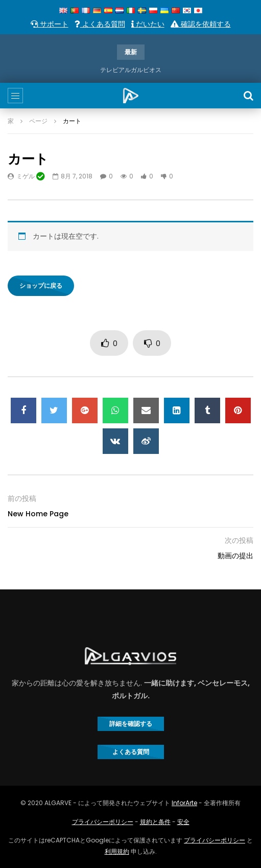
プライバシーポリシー (103, 822)
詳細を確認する (131, 724)
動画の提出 (235, 556)
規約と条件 (155, 822)
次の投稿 (239, 540)
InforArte (184, 803)
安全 (183, 822)
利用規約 (117, 851)
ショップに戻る (41, 285)
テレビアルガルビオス (131, 70)
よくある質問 (100, 24)
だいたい (148, 24)
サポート (50, 24)
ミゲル (31, 176)
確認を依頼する (201, 24)
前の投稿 (22, 498)
